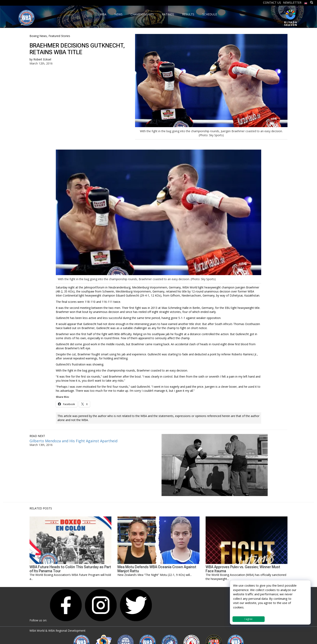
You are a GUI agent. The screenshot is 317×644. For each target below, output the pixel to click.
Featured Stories (59, 36)
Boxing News (38, 36)
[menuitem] (306, 2)
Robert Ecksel (42, 59)
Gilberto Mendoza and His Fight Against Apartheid (73, 441)
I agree (249, 619)
